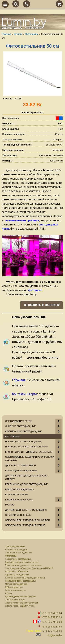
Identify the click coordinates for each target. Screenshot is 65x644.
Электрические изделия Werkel (20, 606)
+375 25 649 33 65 (52, 627)
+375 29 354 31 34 (52, 613)
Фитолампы (11, 556)
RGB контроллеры (14, 587)
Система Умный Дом (15, 600)
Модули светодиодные (16, 584)
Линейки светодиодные (16, 550)
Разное (8, 593)
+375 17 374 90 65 (52, 631)
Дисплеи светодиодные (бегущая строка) (25, 578)
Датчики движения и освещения (20, 597)
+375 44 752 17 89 (52, 617)
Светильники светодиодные (18, 553)
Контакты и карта (25, 394)
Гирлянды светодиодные (17, 575)
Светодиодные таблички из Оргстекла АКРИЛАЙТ (29, 568)
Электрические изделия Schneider (21, 603)
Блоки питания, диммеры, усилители (23, 565)
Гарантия (19, 380)
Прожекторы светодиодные (18, 559)
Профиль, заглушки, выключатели (21, 562)
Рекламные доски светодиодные (21, 581)
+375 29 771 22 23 (52, 622)
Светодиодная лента (15, 546)
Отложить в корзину (42, 305)
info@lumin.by (54, 635)
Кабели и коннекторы (15, 590)
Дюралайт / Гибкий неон (17, 572)
